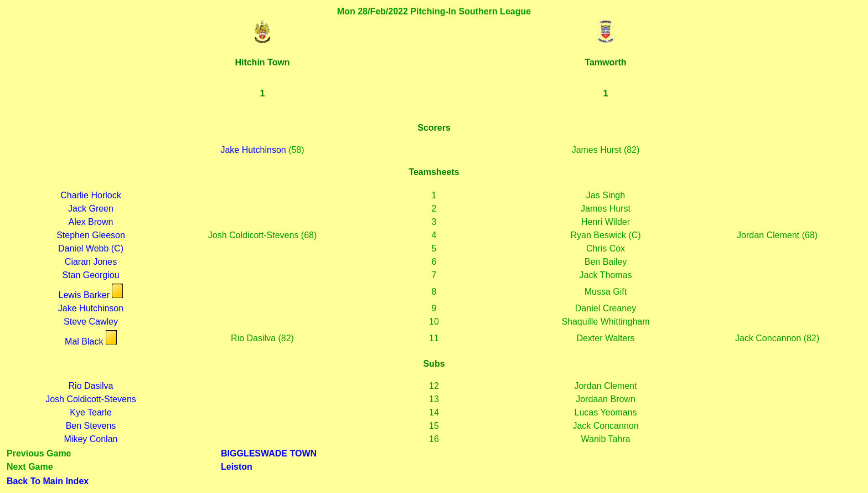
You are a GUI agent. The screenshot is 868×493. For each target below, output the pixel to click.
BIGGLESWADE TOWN (269, 453)
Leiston (237, 467)
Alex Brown (91, 222)
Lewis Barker (84, 295)
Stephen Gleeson (91, 235)
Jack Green (91, 209)
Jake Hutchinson (253, 150)
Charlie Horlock (91, 195)
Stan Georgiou (91, 275)
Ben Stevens (91, 426)
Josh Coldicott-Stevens (91, 399)
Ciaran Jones (91, 262)
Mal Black (84, 341)
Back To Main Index (48, 481)
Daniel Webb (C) (91, 248)
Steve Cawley (91, 322)
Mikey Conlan (91, 439)
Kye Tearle (91, 412)
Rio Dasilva (91, 386)
